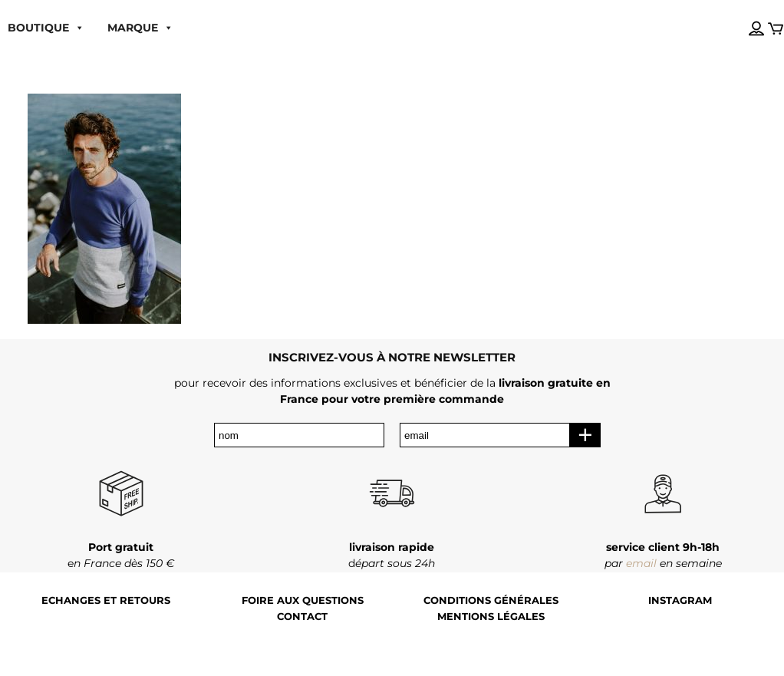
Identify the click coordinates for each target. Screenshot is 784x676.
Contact (302, 617)
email (641, 563)
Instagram (680, 600)
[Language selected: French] (740, 15)
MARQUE (140, 28)
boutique (46, 28)
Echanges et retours (106, 600)
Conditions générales (491, 600)
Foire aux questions (303, 600)
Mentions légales (491, 617)
